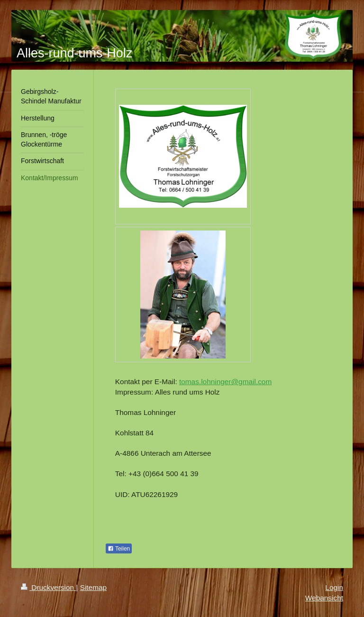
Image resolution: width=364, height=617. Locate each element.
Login (334, 587)
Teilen (119, 549)
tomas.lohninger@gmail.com (225, 382)
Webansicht (324, 598)
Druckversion (48, 587)
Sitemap (93, 587)
